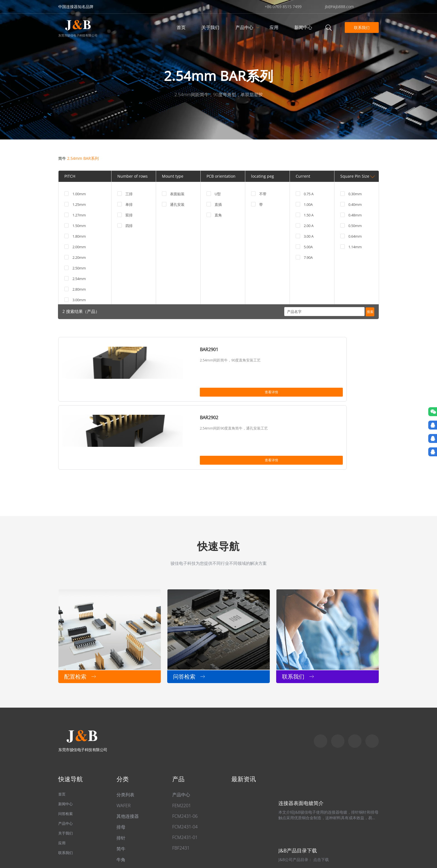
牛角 (121, 796)
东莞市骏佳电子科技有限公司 (78, 35)
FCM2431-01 (185, 773)
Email (355, 677)
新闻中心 (304, 27)
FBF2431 (181, 784)
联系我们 (361, 27)
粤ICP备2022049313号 (135, 837)
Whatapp (338, 677)
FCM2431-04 (185, 763)
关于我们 (211, 27)
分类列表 (125, 731)
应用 (275, 27)
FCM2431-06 (185, 752)
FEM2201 (182, 742)
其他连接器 (128, 752)
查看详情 (134, 394)
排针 (121, 774)
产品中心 (245, 27)
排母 (121, 763)
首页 (182, 27)
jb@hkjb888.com (339, 7)
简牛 (62, 158)
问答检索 (67, 753)
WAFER (124, 742)
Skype (321, 677)
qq (372, 677)
